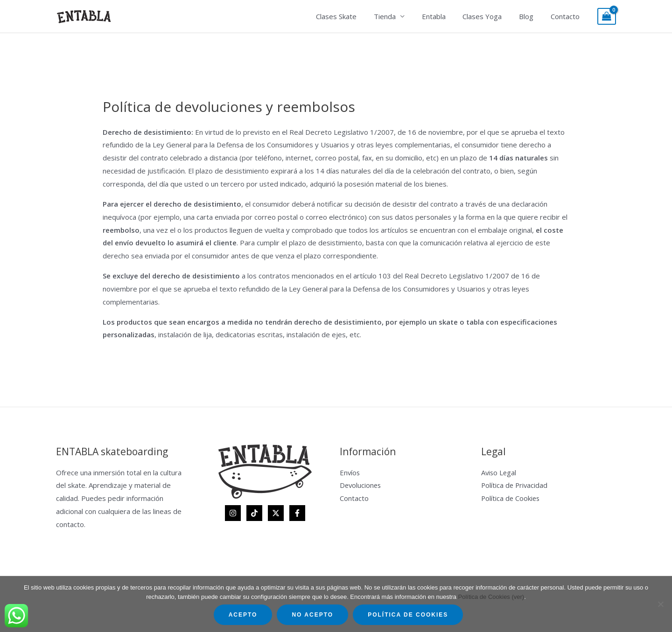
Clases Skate (353, 16)
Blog (531, 16)
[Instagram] (233, 513)
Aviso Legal (499, 472)
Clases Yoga (490, 16)
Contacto (567, 16)
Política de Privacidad (515, 485)
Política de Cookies (511, 498)
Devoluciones (361, 485)
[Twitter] (276, 513)
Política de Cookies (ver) (491, 597)
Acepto (243, 615)
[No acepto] (660, 604)
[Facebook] (297, 513)
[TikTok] (254, 513)
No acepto (312, 615)
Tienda (399, 16)
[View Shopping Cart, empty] (607, 17)
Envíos (350, 472)
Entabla (444, 16)
